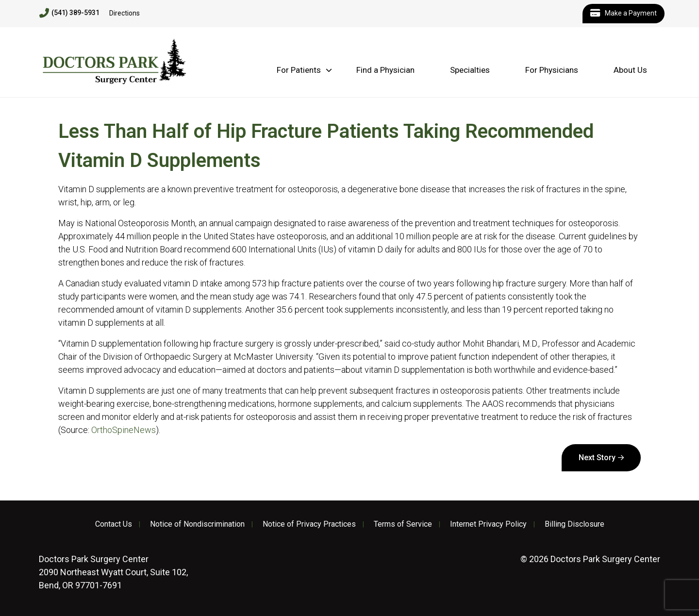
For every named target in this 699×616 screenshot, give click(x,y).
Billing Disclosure (574, 524)
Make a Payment (624, 14)
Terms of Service (403, 524)
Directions (125, 13)
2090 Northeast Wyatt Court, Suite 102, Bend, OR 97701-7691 (113, 572)
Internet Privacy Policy (488, 524)
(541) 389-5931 (69, 13)
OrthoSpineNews (124, 430)
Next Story (597, 458)
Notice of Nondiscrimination (197, 524)
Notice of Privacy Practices (309, 524)
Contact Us (114, 524)
